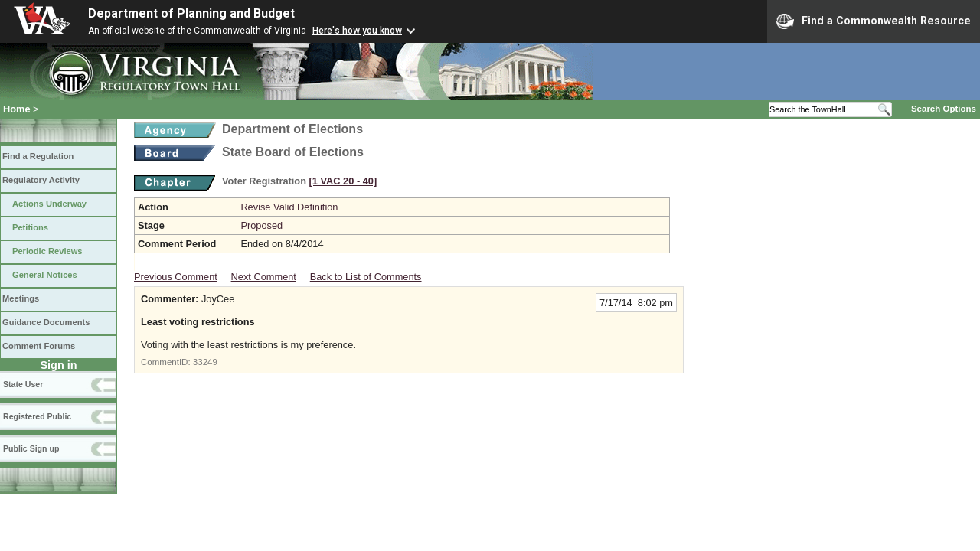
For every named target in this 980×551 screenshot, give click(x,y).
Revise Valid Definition (289, 207)
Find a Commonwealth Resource (874, 21)
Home (17, 109)
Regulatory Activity (41, 180)
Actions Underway (49, 204)
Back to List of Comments (366, 277)
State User (23, 384)
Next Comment (264, 277)
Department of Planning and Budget (191, 13)
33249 (205, 362)
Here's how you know (357, 31)
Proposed (261, 225)
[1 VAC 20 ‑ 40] (343, 181)
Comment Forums (39, 346)
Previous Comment (176, 277)
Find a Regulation (38, 156)
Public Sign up (31, 448)
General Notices (45, 275)
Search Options (944, 109)
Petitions (30, 227)
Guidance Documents (46, 322)
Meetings (21, 298)
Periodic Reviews (47, 251)
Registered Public (37, 416)
